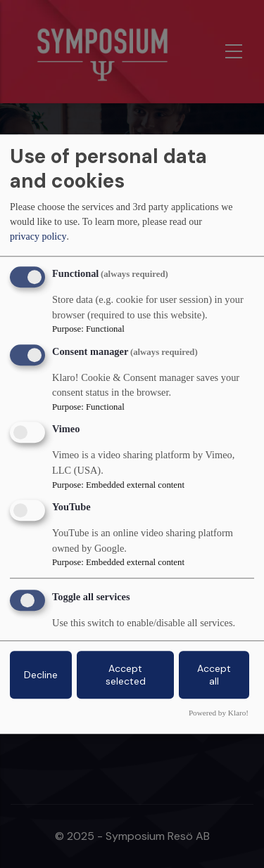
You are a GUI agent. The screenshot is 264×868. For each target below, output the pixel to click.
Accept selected (126, 675)
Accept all (214, 675)
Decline (41, 675)
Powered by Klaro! (219, 713)
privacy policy (38, 237)
